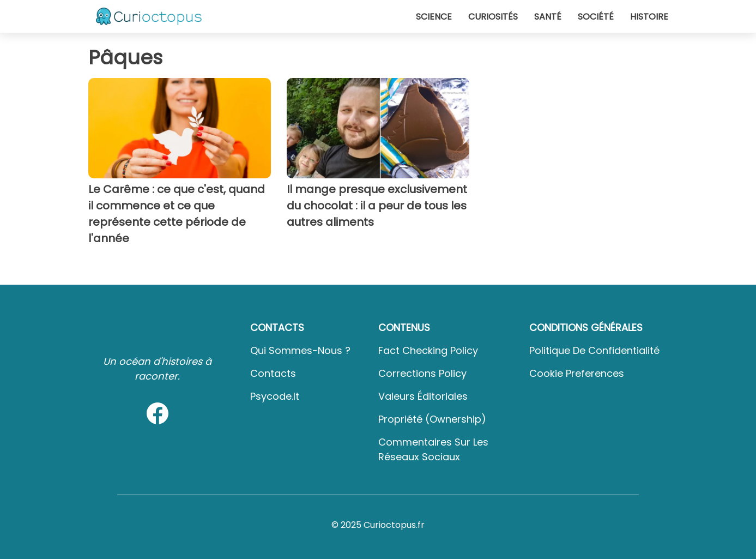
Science (434, 17)
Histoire (649, 17)
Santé (548, 17)
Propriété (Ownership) (432, 419)
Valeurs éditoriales (423, 396)
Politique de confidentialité (594, 350)
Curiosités (493, 17)
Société (596, 17)
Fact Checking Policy (428, 350)
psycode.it (275, 396)
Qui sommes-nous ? (300, 350)
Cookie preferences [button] (577, 373)
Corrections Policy (422, 373)
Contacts (273, 373)
